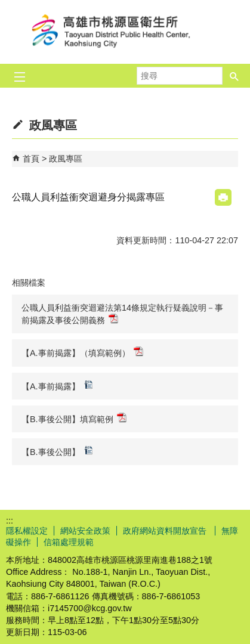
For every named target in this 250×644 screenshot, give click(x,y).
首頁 (31, 159)
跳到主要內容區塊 (6, 6)
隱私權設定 (27, 531)
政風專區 (66, 159)
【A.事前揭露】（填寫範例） (82, 352)
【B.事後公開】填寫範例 (74, 418)
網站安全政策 (85, 531)
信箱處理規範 (69, 542)
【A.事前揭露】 (57, 386)
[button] (234, 76)
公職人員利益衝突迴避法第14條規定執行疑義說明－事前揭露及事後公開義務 (122, 314)
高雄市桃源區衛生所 (125, 32)
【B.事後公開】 (57, 451)
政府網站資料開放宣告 (166, 531)
